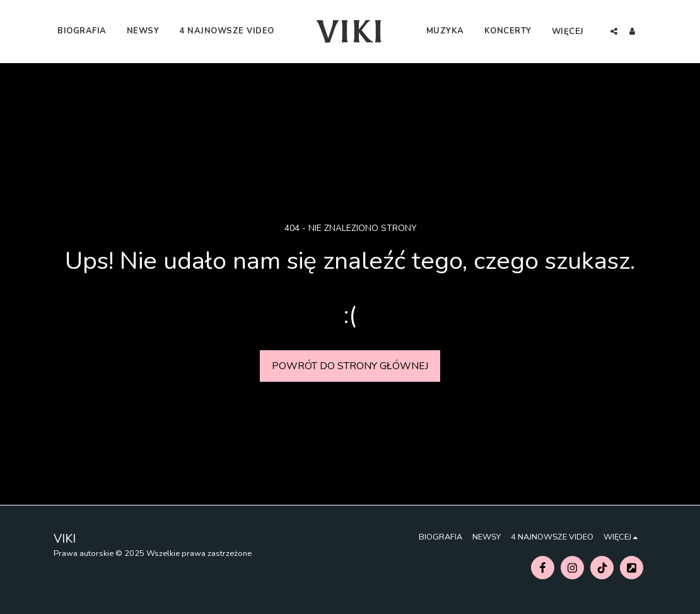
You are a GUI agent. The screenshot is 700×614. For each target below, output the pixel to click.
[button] (661, 31)
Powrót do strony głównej (350, 366)
